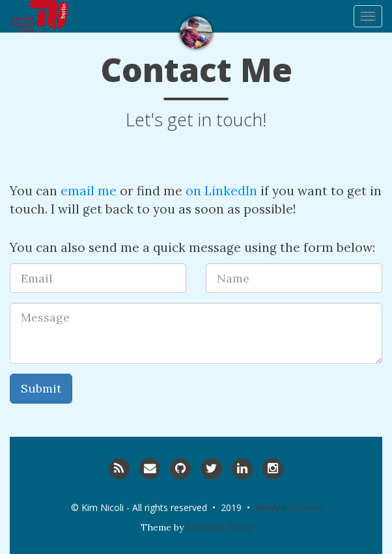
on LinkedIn (221, 191)
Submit (41, 388)
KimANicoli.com (288, 507)
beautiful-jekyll (219, 527)
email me (89, 191)
